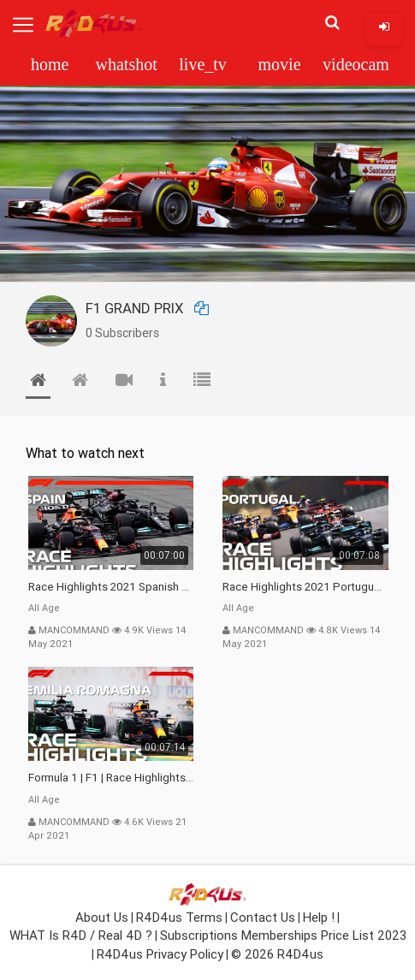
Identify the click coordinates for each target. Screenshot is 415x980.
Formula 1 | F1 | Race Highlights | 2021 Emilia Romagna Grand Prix (111, 778)
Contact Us (263, 917)
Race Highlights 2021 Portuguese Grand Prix (305, 587)
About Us (102, 917)
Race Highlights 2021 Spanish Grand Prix (111, 587)
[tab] (38, 383)
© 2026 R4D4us (277, 954)
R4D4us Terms (179, 917)
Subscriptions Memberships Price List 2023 (283, 935)
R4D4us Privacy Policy (160, 954)
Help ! (319, 917)
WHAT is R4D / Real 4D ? (81, 935)
